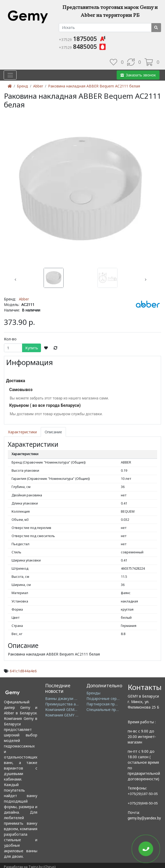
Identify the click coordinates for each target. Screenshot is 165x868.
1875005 (83, 39)
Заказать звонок (138, 75)
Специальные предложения (111, 710)
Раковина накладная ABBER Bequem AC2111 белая (94, 86)
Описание (53, 432)
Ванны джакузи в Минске (68, 698)
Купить (32, 348)
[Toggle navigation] (10, 75)
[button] (15, 280)
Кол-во (10, 339)
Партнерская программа (108, 704)
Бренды (93, 693)
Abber (38, 86)
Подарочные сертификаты (110, 698)
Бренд (22, 86)
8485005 (83, 46)
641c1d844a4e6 (23, 671)
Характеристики (22, 432)
